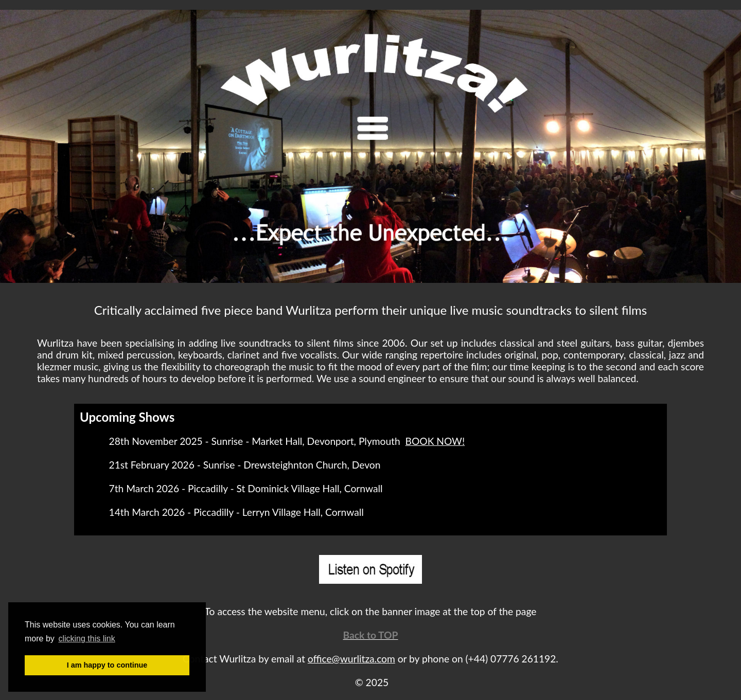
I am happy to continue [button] (107, 665)
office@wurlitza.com (351, 659)
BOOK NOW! (435, 441)
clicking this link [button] (86, 639)
